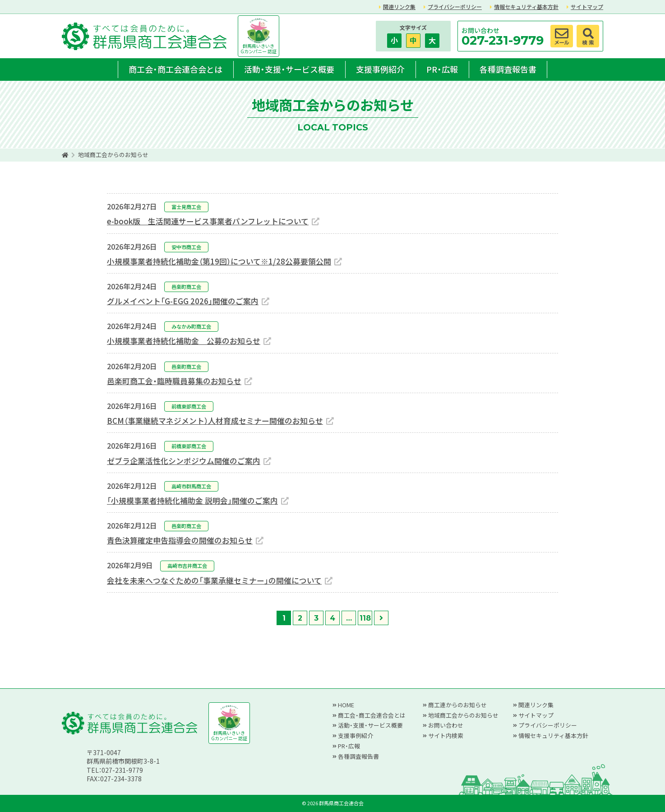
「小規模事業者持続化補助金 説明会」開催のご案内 (192, 501)
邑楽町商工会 (186, 287)
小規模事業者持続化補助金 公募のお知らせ (184, 341)
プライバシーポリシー (455, 7)
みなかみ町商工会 (191, 326)
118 (365, 618)
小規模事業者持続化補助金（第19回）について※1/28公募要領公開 (219, 261)
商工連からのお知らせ (457, 705)
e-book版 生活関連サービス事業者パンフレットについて (208, 221)
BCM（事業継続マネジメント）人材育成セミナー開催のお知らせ (215, 421)
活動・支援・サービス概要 (289, 69)
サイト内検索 (446, 735)
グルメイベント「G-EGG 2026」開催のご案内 (183, 301)
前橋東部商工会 (189, 406)
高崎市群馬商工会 (191, 486)
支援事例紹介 (380, 69)
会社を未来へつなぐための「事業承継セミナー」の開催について (214, 580)
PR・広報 (442, 69)
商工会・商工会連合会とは (175, 69)
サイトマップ (587, 7)
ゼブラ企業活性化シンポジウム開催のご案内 (184, 461)
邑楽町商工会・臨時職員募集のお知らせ (174, 381)
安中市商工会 (186, 247)
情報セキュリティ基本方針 (526, 7)
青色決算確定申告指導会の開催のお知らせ (180, 540)
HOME (346, 705)
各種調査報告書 (508, 69)
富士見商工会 (186, 207)
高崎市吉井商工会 (187, 566)
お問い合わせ (446, 725)
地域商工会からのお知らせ (463, 715)
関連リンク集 (399, 7)
